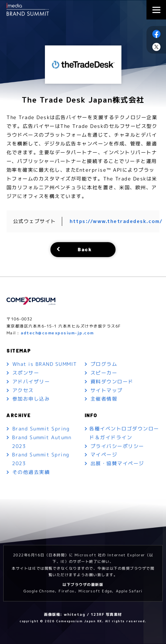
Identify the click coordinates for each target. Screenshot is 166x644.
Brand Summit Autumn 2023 (42, 442)
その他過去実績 (31, 473)
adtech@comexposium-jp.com (57, 333)
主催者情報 (104, 399)
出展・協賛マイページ (117, 464)
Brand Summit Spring (41, 429)
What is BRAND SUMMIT (45, 364)
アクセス (23, 390)
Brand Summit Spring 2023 (41, 460)
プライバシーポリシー (117, 446)
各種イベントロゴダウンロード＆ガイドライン (124, 433)
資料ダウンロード (112, 382)
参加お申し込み (31, 399)
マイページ (104, 455)
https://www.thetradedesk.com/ (117, 221)
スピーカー (104, 373)
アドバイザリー (31, 382)
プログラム (104, 364)
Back (85, 249)
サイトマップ (107, 390)
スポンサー (26, 373)
